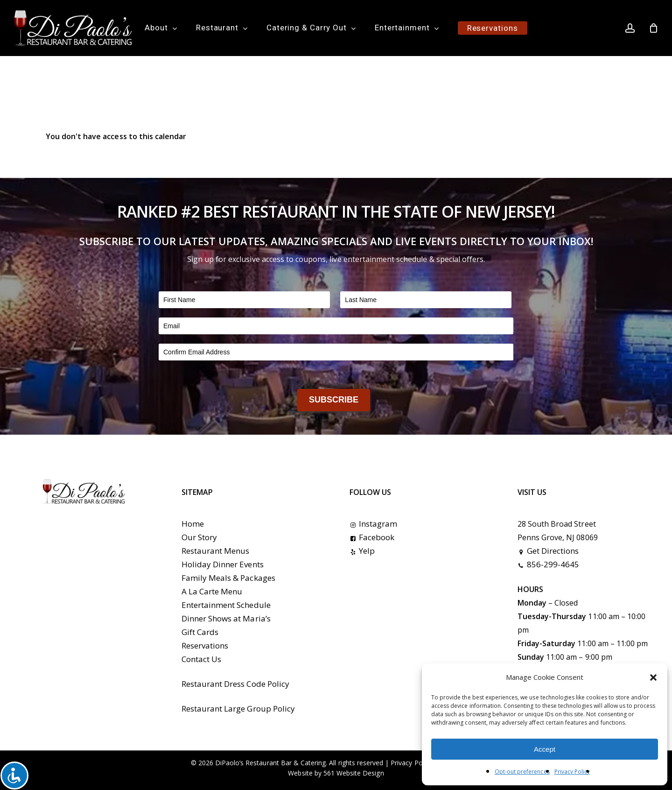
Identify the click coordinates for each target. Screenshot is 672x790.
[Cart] (654, 28)
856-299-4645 (548, 564)
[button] (653, 677)
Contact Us (201, 659)
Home (193, 524)
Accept (545, 749)
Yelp (362, 551)
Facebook (372, 537)
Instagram (373, 524)
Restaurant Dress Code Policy (235, 684)
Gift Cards (200, 632)
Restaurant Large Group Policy (238, 709)
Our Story (199, 537)
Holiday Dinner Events (223, 564)
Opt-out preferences (522, 772)
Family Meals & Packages (228, 578)
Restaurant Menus (216, 551)
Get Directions (548, 551)
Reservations (205, 645)
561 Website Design (354, 773)
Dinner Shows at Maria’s (226, 618)
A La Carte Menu (212, 591)
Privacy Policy (572, 772)
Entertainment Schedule (226, 605)
